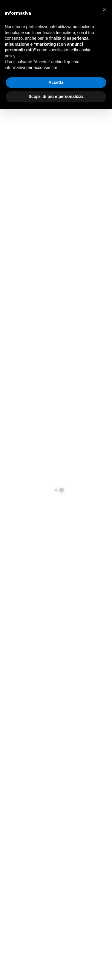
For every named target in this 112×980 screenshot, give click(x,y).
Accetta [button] (56, 82)
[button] (104, 10)
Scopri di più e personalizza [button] (56, 96)
